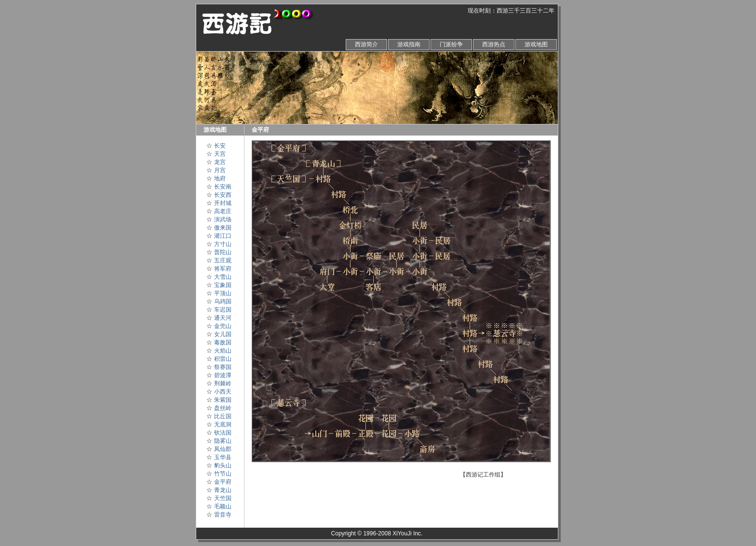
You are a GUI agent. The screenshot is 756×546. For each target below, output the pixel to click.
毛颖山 (223, 506)
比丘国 (223, 416)
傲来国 (223, 228)
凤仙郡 (223, 449)
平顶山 (223, 293)
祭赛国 (223, 367)
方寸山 (223, 244)
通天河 (223, 318)
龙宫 (220, 162)
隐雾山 (223, 441)
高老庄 (223, 211)
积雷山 (223, 359)
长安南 (223, 187)
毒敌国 (223, 342)
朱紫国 (223, 400)
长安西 (223, 195)
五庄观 (223, 260)
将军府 (223, 269)
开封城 (223, 203)
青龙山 (223, 490)
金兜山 (223, 326)
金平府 (223, 482)
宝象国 (223, 285)
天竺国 (223, 498)
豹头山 (223, 465)
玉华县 (223, 457)
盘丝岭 (223, 408)
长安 (220, 146)
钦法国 (223, 433)
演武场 (223, 219)
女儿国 (223, 334)
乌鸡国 (223, 301)
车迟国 (223, 310)
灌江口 (223, 236)
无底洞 (223, 424)
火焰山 (223, 351)
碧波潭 (223, 375)
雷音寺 (223, 515)
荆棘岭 (223, 383)
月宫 (220, 170)
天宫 (220, 154)
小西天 (223, 392)
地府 (220, 178)
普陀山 (223, 252)
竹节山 (223, 474)
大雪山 (223, 277)
